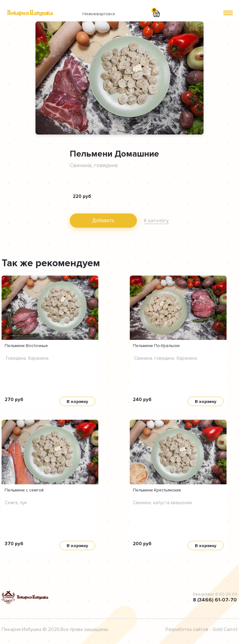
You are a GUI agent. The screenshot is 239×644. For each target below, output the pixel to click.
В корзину (77, 402)
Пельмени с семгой (24, 490)
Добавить (103, 220)
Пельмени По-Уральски (156, 346)
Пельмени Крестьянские (157, 490)
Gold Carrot (225, 629)
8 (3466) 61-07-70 (215, 600)
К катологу (156, 221)
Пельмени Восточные (26, 346)
